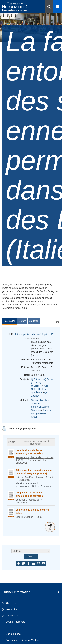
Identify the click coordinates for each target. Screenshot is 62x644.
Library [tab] (22, 321)
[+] (57, 322)
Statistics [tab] (34, 321)
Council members (15, 622)
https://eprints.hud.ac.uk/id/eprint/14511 (35, 334)
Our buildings (13, 634)
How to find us (14, 609)
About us (10, 603)
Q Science (36, 379)
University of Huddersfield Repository (36, 442)
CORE (11, 442)
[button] (49, 7)
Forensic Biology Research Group (41, 413)
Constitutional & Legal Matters (22, 640)
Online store (12, 615)
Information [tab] (10, 321)
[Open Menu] (57, 7)
